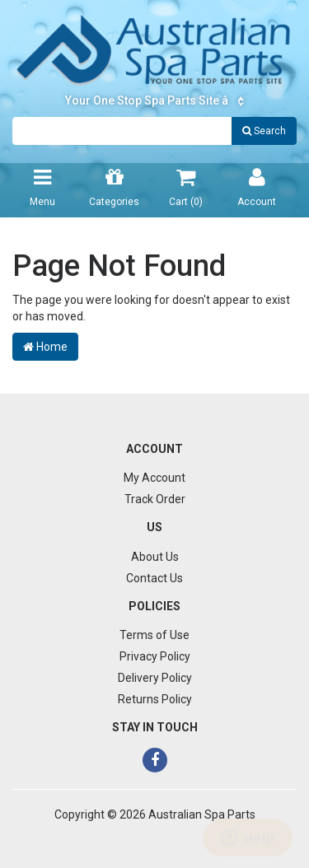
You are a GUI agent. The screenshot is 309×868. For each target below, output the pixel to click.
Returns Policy (155, 699)
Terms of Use (154, 635)
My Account (154, 478)
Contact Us (154, 578)
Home (45, 347)
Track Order (155, 499)
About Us (155, 557)
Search (264, 131)
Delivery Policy (155, 678)
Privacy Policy (155, 656)
